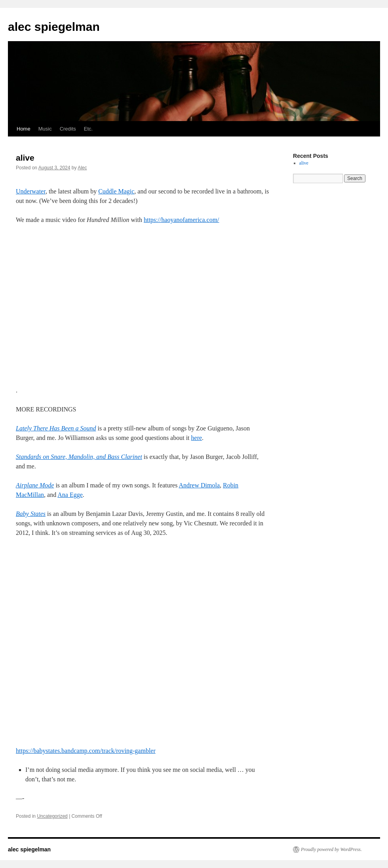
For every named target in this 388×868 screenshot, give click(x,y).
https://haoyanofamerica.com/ (182, 220)
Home (24, 129)
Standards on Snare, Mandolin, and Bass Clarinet (79, 457)
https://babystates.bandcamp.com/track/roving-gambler (86, 751)
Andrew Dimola (199, 485)
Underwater (31, 191)
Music (45, 129)
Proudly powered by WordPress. (331, 849)
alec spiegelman (54, 27)
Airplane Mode (35, 485)
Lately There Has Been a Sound (56, 428)
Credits (68, 129)
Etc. (88, 129)
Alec (82, 168)
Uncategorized (52, 816)
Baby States (31, 514)
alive (25, 158)
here (197, 438)
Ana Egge (70, 495)
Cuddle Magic (116, 191)
